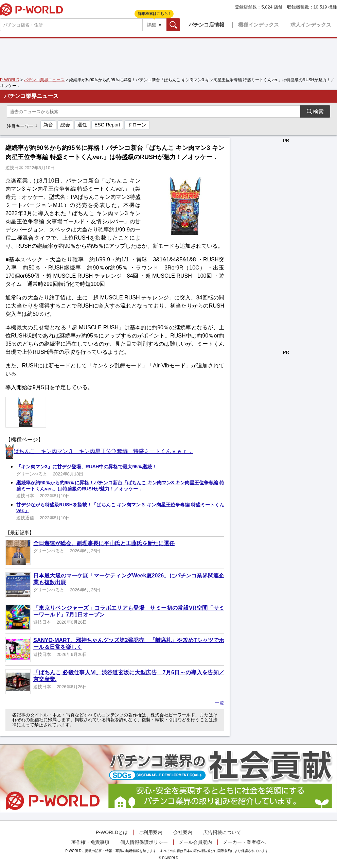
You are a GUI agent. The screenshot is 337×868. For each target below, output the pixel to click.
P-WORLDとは (112, 832)
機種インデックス (259, 25)
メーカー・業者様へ (244, 842)
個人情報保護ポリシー (144, 842)
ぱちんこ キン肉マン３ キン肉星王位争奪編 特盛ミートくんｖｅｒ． (103, 451)
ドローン (137, 125)
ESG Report (107, 125)
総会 (65, 125)
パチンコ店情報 (206, 25)
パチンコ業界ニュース (44, 80)
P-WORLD (31, 10)
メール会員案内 (195, 842)
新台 (48, 125)
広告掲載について (222, 832)
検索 (180, 25)
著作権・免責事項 (90, 842)
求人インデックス (311, 25)
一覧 (219, 703)
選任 (82, 125)
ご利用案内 (150, 832)
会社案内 (183, 832)
